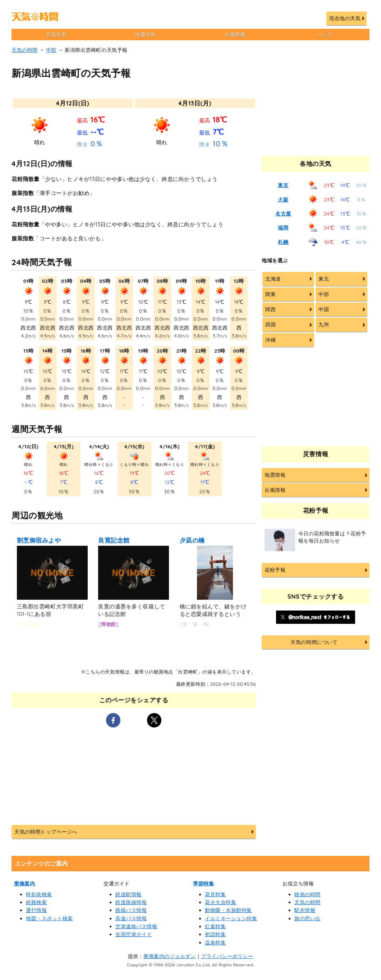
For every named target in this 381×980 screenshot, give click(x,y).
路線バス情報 (131, 910)
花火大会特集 (221, 902)
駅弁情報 (305, 910)
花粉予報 (275, 570)
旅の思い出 (307, 918)
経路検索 (36, 902)
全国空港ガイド (134, 934)
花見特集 (215, 894)
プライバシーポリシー (227, 956)
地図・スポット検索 (49, 918)
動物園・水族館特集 (228, 910)
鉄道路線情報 (131, 902)
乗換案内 (24, 884)
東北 (324, 279)
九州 (324, 325)
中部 (51, 50)
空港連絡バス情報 (136, 926)
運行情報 (36, 910)
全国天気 (56, 35)
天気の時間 (25, 50)
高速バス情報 (131, 918)
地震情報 (146, 35)
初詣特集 (215, 934)
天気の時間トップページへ (46, 832)
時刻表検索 (39, 894)
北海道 (273, 279)
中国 (324, 309)
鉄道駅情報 (128, 894)
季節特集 (203, 884)
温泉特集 (215, 943)
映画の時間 (307, 894)
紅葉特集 (215, 926)
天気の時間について (314, 642)
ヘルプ (325, 35)
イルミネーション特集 (231, 918)
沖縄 (270, 340)
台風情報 (235, 35)
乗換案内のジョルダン (169, 956)
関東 (270, 294)
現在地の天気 (345, 18)
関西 (270, 309)
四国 (270, 325)
